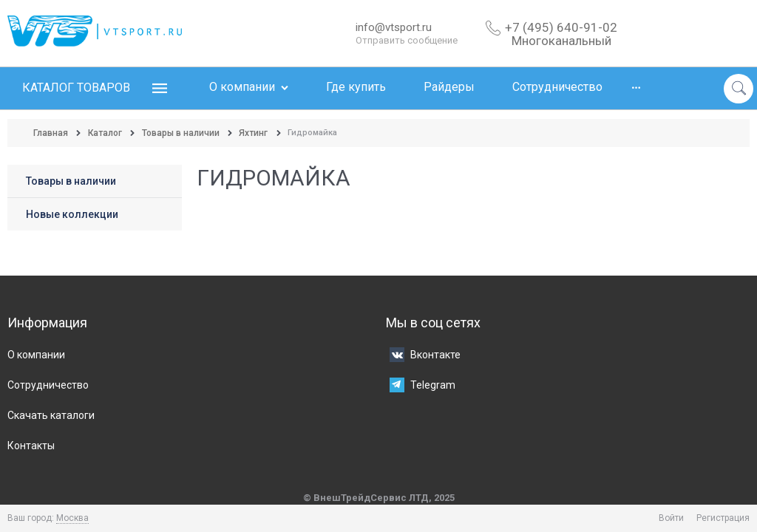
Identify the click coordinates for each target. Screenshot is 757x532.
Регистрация (723, 518)
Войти (671, 518)
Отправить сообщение (407, 40)
